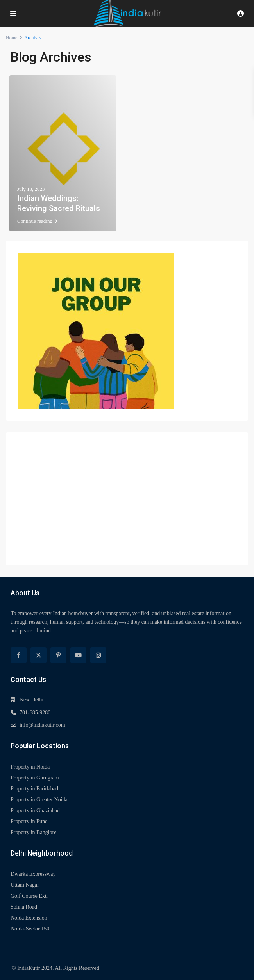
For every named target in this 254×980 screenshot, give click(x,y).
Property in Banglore (33, 832)
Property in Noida (30, 767)
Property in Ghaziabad (35, 810)
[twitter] (38, 655)
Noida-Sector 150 (30, 929)
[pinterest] (58, 655)
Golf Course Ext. (29, 896)
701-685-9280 (35, 713)
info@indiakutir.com (42, 725)
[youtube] (78, 655)
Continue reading (37, 221)
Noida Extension (29, 918)
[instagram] (98, 655)
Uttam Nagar (25, 885)
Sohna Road (24, 907)
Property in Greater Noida (39, 800)
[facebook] (19, 655)
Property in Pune (29, 821)
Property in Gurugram (35, 778)
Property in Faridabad (34, 789)
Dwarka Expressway (33, 874)
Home (12, 38)
